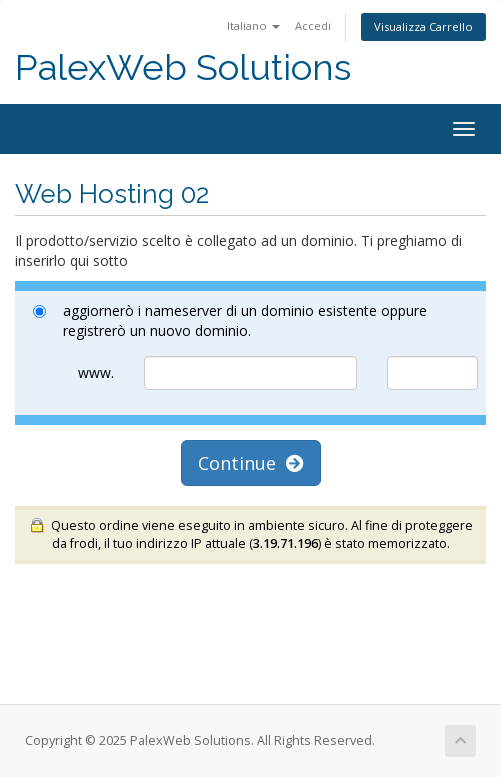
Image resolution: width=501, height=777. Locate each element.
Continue (251, 463)
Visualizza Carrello (423, 26)
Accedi (313, 25)
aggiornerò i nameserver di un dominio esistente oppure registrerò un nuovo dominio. (230, 320)
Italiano (253, 25)
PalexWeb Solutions (183, 67)
